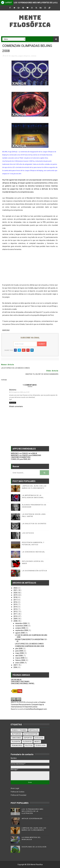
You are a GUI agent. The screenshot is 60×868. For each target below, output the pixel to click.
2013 (16, 609)
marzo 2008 (20, 658)
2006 (16, 667)
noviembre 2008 (21, 626)
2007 (16, 665)
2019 (16, 595)
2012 (16, 612)
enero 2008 (20, 663)
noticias (34, 56)
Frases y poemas (19, 730)
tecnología (40, 745)
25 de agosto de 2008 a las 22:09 (20, 392)
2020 (16, 593)
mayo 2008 (20, 653)
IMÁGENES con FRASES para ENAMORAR (26, 455)
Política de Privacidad (18, 795)
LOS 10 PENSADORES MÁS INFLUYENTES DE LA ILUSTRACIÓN (33, 811)
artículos (34, 730)
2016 (16, 602)
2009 (16, 619)
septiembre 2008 (22, 630)
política (29, 745)
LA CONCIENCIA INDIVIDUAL (33, 552)
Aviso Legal (15, 788)
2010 (16, 616)
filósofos (27, 742)
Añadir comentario (16, 406)
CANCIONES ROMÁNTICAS (21, 457)
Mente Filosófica (30, 21)
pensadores (17, 745)
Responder (13, 403)
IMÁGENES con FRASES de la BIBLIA (24, 453)
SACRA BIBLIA (16, 680)
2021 (16, 590)
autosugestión (31, 734)
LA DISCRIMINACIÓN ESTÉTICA (34, 571)
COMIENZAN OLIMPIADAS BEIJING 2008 (29, 646)
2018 (16, 597)
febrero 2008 (20, 660)
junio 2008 (19, 651)
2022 (16, 588)
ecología (39, 738)
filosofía (16, 742)
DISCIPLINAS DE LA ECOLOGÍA (34, 847)
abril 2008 (19, 656)
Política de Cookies (18, 792)
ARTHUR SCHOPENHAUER (32, 819)
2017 (16, 600)
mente (37, 742)
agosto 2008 (20, 633)
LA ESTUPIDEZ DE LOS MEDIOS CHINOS (29, 644)
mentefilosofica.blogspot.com (36, 709)
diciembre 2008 (21, 623)
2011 (16, 614)
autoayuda (17, 734)
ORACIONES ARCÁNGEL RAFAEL (23, 683)
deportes (14, 56)
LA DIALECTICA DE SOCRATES (34, 524)
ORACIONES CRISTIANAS (20, 682)
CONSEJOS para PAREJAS (21, 459)
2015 (16, 604)
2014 (16, 607)
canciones (16, 738)
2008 (16, 621)
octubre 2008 (20, 628)
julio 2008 (19, 649)
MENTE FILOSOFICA (18, 702)
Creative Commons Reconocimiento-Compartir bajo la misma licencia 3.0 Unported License (28, 704)
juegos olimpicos (24, 56)
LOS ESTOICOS (28, 533)
